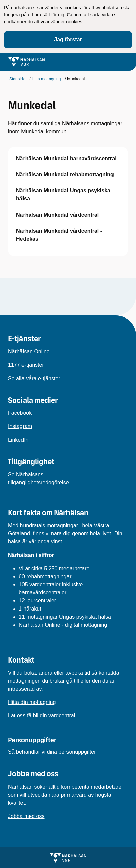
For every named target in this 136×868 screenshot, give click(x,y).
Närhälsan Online (29, 352)
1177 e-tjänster (26, 365)
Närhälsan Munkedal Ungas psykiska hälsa (63, 195)
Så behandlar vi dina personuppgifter (52, 752)
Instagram (20, 426)
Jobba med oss (26, 816)
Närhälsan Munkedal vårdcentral (57, 215)
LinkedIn (18, 440)
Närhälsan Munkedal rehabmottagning (65, 175)
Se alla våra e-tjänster (34, 378)
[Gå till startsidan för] (26, 62)
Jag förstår (68, 39)
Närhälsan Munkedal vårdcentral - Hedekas (59, 235)
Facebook (20, 413)
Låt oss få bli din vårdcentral (41, 716)
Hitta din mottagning (32, 702)
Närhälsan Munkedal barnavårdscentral (66, 158)
